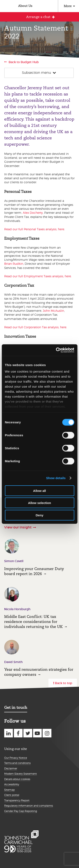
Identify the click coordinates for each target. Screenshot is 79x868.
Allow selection (39, 503)
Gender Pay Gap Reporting (21, 811)
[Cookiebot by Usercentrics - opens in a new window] (56, 350)
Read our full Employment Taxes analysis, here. (38, 276)
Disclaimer (11, 768)
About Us (25, 6)
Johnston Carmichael (6, 7)
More (68, 6)
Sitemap (9, 790)
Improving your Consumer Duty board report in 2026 (34, 571)
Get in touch (16, 707)
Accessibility (12, 784)
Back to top (64, 683)
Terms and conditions (17, 763)
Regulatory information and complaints (29, 806)
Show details (56, 478)
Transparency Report (17, 800)
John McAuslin (53, 311)
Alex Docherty (33, 213)
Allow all (39, 491)
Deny (39, 515)
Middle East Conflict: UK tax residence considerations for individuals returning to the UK (33, 622)
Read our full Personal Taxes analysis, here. (35, 229)
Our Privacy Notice (16, 758)
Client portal (12, 795)
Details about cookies (17, 779)
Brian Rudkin (14, 264)
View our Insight (18, 527)
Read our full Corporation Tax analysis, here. (36, 327)
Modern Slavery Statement (21, 774)
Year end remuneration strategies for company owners (39, 672)
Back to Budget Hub (24, 62)
